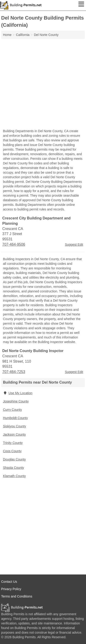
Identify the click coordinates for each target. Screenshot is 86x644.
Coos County (12, 451)
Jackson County (14, 434)
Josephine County (16, 401)
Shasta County (14, 468)
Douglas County (14, 459)
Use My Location (18, 393)
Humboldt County (15, 418)
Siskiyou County (14, 426)
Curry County (12, 410)
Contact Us (9, 582)
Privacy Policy (11, 589)
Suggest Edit (74, 245)
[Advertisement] (43, 84)
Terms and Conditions (17, 596)
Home (7, 35)
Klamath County (14, 476)
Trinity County (13, 443)
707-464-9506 (14, 244)
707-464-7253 (14, 372)
